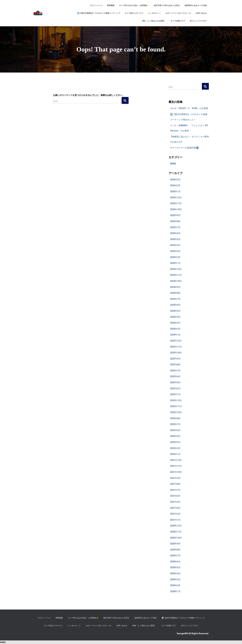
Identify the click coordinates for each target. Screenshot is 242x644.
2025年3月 (175, 251)
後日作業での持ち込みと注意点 (167, 5)
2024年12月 (176, 269)
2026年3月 (175, 180)
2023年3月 (175, 389)
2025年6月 (175, 233)
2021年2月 (175, 514)
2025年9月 (175, 215)
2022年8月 (175, 418)
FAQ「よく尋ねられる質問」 (154, 21)
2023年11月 (176, 347)
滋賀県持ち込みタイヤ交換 (196, 5)
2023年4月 (175, 382)
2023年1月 (175, 394)
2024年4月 (175, 317)
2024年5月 (175, 311)
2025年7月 (175, 227)
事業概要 (111, 5)
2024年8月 (175, 293)
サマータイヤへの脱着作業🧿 (184, 148)
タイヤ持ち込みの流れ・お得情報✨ (134, 5)
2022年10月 (176, 412)
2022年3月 (175, 442)
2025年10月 (176, 209)
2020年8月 (175, 550)
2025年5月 (175, 239)
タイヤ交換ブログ (178, 21)
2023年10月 (176, 353)
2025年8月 (175, 221)
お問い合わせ (201, 13)
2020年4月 (175, 573)
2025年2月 (175, 257)
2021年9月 (175, 478)
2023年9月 (175, 359)
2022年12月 (176, 400)
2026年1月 (175, 191)
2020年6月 (175, 562)
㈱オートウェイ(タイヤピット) (178, 13)
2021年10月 (176, 472)
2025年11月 (176, 203)
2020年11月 (176, 532)
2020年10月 (176, 538)
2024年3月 (175, 323)
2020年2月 (175, 585)
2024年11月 (176, 275)
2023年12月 (176, 341)
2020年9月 (175, 544)
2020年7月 (175, 556)
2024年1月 (175, 335)
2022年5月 (175, 436)
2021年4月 (175, 508)
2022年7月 (175, 424)
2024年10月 (176, 281)
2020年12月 (176, 526)
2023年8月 (175, 365)
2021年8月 (175, 484)
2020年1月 (175, 591)
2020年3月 (175, 580)
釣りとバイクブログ (198, 21)
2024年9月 (175, 287)
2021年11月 (176, 466)
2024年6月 (175, 305)
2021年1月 (175, 520)
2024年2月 (175, 329)
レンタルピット (154, 13)
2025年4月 (175, 245)
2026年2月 (175, 185)
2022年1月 (175, 454)
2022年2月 (175, 448)
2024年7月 (175, 299)
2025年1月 (175, 263)
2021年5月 (175, 502)
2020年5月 (175, 567)
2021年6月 (175, 496)
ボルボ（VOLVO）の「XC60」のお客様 (189, 108)
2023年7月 (175, 371)
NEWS (173, 164)
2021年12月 (176, 460)
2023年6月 (175, 376)
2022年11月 (176, 406)
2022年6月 (175, 430)
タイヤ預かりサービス (134, 13)
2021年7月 (175, 490)
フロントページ (96, 5)
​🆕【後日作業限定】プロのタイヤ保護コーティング (99, 13)
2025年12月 (176, 197)
